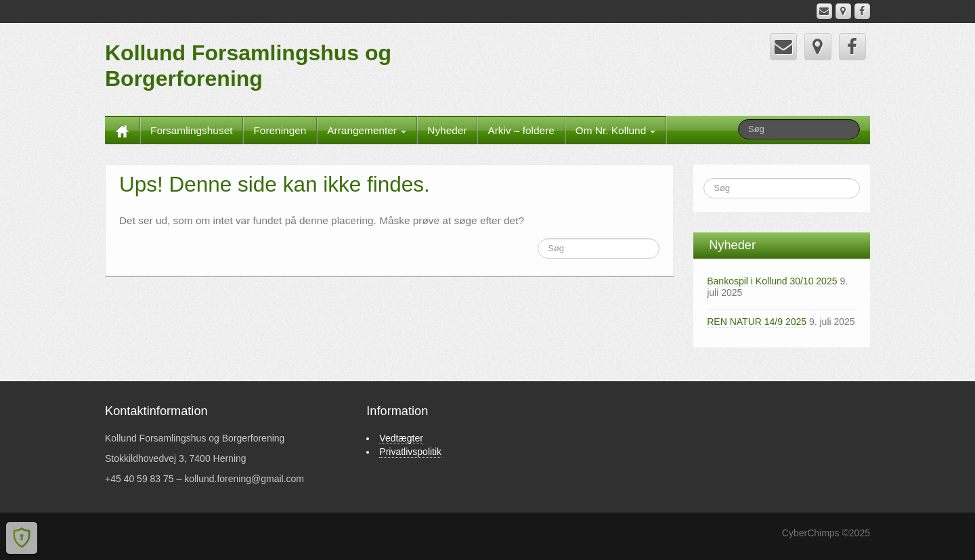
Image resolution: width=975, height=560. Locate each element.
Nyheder (447, 130)
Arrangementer (367, 130)
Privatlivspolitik (410, 452)
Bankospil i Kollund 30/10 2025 (772, 281)
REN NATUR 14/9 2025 (757, 322)
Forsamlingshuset (191, 130)
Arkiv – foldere (521, 130)
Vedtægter (401, 438)
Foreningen (280, 130)
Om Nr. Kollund (616, 130)
